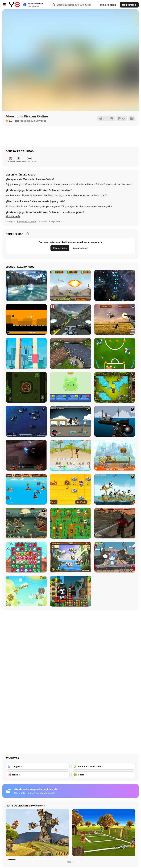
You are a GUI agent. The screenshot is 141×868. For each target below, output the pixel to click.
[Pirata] (103, 775)
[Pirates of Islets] (26, 591)
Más (71, 862)
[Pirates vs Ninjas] (71, 421)
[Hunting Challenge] (115, 319)
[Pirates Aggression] (115, 523)
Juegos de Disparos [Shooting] (27, 221)
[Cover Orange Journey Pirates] (115, 455)
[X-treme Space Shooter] (115, 285)
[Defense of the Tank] (71, 286)
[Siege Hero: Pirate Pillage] (115, 489)
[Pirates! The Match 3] (26, 557)
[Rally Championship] (71, 353)
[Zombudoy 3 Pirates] (26, 523)
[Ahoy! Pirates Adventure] (71, 523)
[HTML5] (38, 775)
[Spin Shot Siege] (26, 387)
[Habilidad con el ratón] (103, 766)
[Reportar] (121, 118)
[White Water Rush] (26, 285)
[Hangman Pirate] (71, 455)
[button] (13, 216)
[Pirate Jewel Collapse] (71, 591)
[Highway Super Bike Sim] (71, 319)
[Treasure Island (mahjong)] (71, 557)
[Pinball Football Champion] (115, 353)
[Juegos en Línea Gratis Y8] (14, 5)
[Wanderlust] (26, 489)
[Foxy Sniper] (115, 421)
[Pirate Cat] (115, 557)
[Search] (53, 5)
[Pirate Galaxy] (26, 455)
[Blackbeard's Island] (71, 489)
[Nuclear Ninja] (26, 319)
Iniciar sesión (108, 5)
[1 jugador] (38, 766)
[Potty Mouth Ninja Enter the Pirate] (115, 387)
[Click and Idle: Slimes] (71, 387)
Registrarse (129, 5)
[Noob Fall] (26, 353)
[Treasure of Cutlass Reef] (26, 421)
